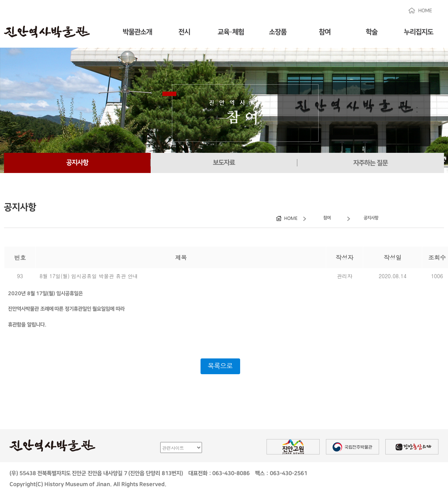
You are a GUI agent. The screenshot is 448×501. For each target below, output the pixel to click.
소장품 (278, 32)
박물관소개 (137, 32)
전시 (184, 32)
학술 (372, 32)
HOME (420, 11)
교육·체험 (231, 32)
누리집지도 (419, 32)
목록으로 (220, 366)
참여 (325, 32)
